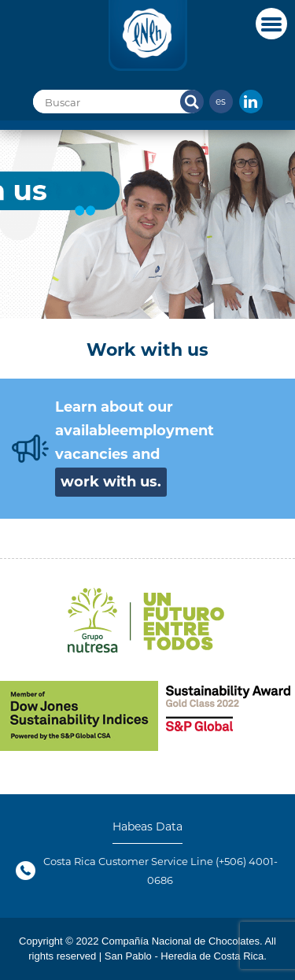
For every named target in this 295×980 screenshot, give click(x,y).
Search (192, 102)
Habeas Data (147, 827)
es (221, 101)
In (251, 102)
